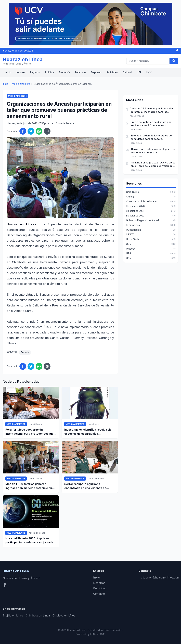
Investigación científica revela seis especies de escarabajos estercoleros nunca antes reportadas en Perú (90, 432)
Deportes (96, 72)
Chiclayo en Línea (64, 615)
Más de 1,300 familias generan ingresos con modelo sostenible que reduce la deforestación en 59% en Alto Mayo (30, 486)
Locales (21, 72)
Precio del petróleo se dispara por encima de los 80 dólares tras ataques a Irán (151, 124)
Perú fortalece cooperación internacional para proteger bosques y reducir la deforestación (30, 432)
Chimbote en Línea (38, 615)
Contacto (99, 594)
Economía (64, 72)
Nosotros (99, 583)
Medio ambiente (21, 84)
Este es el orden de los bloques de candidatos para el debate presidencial (151, 137)
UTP (139, 72)
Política (49, 72)
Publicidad (100, 588)
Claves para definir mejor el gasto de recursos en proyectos (153, 151)
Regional (35, 72)
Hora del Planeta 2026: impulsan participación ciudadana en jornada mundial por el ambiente (29, 540)
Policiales (81, 72)
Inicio (8, 72)
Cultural (127, 72)
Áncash (25, 352)
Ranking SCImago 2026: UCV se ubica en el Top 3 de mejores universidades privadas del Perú (153, 164)
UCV (149, 72)
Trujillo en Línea (13, 615)
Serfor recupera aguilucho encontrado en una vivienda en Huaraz (85, 486)
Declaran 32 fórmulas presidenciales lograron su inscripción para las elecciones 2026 (152, 110)
